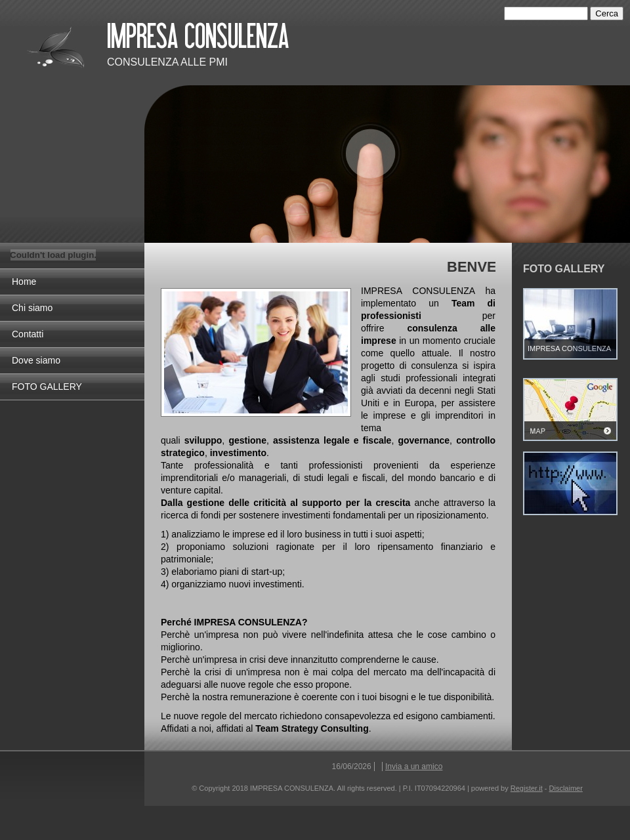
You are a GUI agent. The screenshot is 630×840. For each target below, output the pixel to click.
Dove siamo (36, 360)
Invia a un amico (414, 766)
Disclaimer (566, 788)
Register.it (527, 788)
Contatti (28, 334)
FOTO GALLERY (47, 387)
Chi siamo (32, 308)
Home (24, 282)
